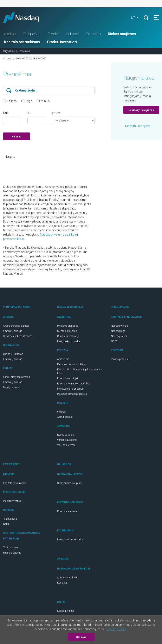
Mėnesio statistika (67, 331)
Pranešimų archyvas (137, 126)
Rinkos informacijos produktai (74, 384)
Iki (29, 113)
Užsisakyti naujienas (141, 110)
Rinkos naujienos (122, 34)
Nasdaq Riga (118, 331)
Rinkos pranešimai (67, 511)
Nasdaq (25, 18)
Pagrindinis (9, 51)
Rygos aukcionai (66, 435)
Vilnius (45, 101)
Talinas (12, 101)
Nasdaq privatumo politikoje (58, 235)
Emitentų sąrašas (13, 331)
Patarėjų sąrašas (12, 553)
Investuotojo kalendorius (70, 389)
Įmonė (56, 113)
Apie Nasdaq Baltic (68, 578)
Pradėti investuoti (62, 42)
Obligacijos (32, 34)
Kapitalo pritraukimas (22, 42)
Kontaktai (62, 583)
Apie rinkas (63, 359)
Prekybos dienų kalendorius (72, 394)
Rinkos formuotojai (67, 378)
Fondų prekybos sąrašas (17, 377)
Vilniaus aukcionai (67, 440)
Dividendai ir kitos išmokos (18, 336)
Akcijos (10, 34)
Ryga (29, 101)
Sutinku (81, 637)
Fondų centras (11, 387)
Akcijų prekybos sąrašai (16, 326)
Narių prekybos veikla (69, 341)
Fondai (53, 34)
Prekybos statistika (68, 326)
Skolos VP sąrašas (13, 354)
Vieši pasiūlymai (66, 445)
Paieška (17, 137)
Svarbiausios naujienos (70, 483)
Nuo (6, 113)
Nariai (6, 524)
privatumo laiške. (14, 239)
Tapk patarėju (10, 548)
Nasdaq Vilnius (119, 326)
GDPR (114, 341)
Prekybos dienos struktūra (71, 364)
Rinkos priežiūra (120, 359)
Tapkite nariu (10, 519)
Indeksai (72, 34)
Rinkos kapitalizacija (68, 336)
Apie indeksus (65, 417)
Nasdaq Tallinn (119, 336)
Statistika (93, 34)
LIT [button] (134, 18)
